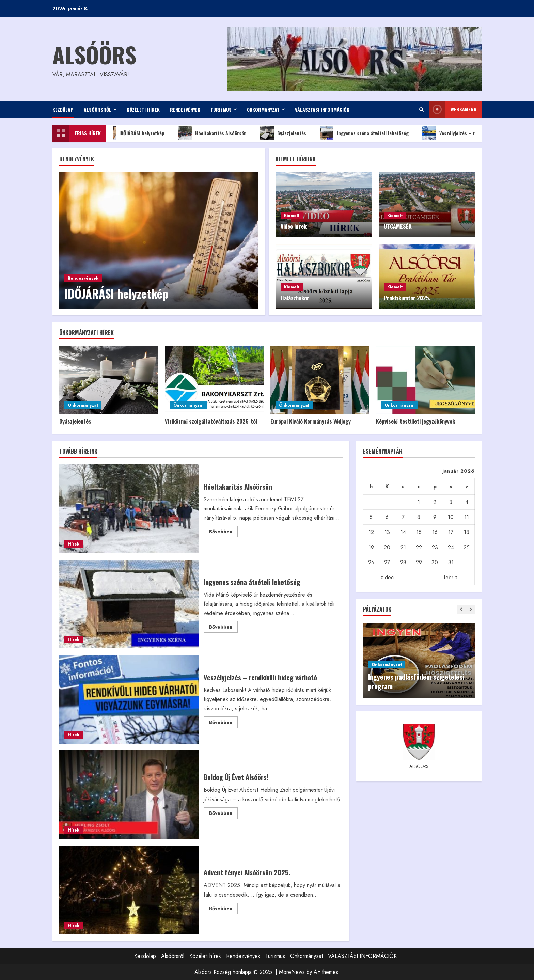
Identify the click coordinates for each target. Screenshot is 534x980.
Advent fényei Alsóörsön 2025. (129, 890)
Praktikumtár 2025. (407, 298)
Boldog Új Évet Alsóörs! (129, 795)
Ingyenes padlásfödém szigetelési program (416, 681)
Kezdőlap (63, 109)
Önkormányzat (263, 109)
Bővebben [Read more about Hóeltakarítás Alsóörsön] (223, 533)
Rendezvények (185, 109)
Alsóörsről (98, 109)
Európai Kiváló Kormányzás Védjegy (311, 421)
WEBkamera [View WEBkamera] (453, 109)
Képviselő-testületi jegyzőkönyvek (415, 421)
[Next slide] (470, 610)
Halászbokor (295, 298)
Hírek (74, 544)
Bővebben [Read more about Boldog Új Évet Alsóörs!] (223, 814)
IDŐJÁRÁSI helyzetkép (138, 133)
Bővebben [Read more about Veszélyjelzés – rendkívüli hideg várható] (223, 723)
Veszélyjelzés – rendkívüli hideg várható (129, 699)
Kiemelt (292, 216)
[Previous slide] (461, 610)
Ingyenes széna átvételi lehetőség (369, 133)
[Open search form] (421, 109)
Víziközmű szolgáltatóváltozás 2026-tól (211, 421)
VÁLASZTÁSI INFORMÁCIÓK (322, 109)
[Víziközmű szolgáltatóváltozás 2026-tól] (214, 380)
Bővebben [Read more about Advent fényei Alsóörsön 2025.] (223, 910)
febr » (451, 577)
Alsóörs (95, 54)
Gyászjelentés (288, 133)
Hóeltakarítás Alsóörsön (217, 133)
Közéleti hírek (143, 109)
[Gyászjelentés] (109, 380)
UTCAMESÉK (398, 226)
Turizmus (221, 109)
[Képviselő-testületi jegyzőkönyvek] (425, 380)
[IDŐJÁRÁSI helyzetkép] (159, 240)
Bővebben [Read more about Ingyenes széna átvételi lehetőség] (223, 628)
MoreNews (292, 972)
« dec (387, 577)
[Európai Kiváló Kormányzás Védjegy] (320, 380)
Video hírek (294, 226)
